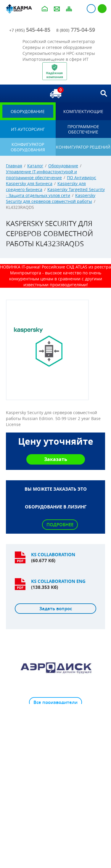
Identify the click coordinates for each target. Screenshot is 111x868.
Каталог (35, 166)
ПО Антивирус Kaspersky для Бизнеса (51, 181)
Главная (14, 166)
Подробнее (60, 525)
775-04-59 (76, 30)
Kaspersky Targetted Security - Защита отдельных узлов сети (55, 192)
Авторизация (91, 9)
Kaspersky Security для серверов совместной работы (51, 198)
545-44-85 (30, 30)
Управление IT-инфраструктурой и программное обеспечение (41, 175)
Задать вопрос (56, 609)
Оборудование (63, 166)
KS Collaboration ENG (58, 581)
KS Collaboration (53, 555)
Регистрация (102, 9)
